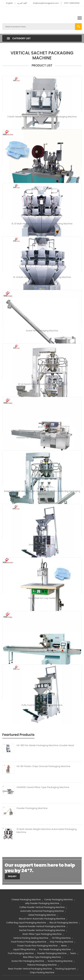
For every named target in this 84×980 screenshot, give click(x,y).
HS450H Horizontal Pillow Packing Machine (42, 652)
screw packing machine (60, 961)
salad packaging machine (42, 915)
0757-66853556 (72, 3)
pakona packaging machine (42, 965)
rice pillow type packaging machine (42, 957)
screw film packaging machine (28, 961)
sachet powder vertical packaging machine (42, 930)
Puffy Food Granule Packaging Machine (42, 705)
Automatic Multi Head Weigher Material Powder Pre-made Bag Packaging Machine (42, 493)
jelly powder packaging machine (42, 903)
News (64, 946)
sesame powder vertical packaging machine (42, 926)
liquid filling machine (24, 949)
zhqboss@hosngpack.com (46, 3)
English (9, 3)
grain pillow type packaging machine (42, 934)
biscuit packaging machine (64, 923)
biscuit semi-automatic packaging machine (42, 919)
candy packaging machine (58, 900)
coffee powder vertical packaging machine (42, 907)
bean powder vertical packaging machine (30, 969)
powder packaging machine (52, 953)
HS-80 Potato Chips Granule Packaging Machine (44, 766)
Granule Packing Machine (42, 545)
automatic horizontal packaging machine (42, 911)
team (73, 953)
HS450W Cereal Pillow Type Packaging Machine (43, 787)
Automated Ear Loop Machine (42, 170)
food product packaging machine (29, 942)
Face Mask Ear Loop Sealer (42, 598)
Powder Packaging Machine (32, 808)
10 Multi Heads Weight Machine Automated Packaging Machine (47, 831)
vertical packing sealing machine (31, 938)
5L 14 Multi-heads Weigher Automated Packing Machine (42, 277)
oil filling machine (61, 938)
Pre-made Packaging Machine (55, 949)
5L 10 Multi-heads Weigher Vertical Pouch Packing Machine (42, 224)
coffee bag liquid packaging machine (26, 923)
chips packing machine (42, 972)
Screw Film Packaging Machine (42, 331)
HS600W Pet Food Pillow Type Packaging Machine (42, 438)
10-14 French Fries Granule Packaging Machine (42, 384)
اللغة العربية (22, 3)
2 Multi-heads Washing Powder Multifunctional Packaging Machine (42, 117)
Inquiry (12, 876)
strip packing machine (61, 942)
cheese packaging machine (26, 900)
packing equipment (66, 969)
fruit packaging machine (21, 953)
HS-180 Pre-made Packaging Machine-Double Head (45, 745)
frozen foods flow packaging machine (37, 946)
